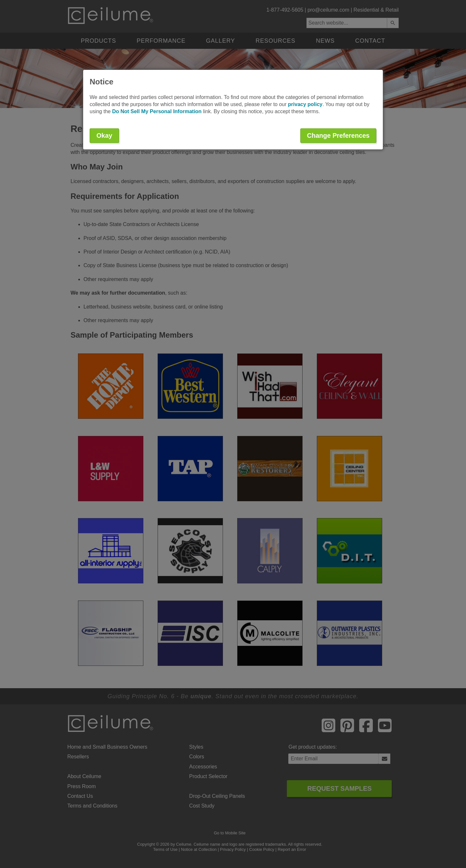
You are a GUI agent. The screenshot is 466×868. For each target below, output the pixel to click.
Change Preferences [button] (338, 136)
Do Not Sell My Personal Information (157, 111)
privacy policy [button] (305, 104)
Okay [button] (104, 136)
